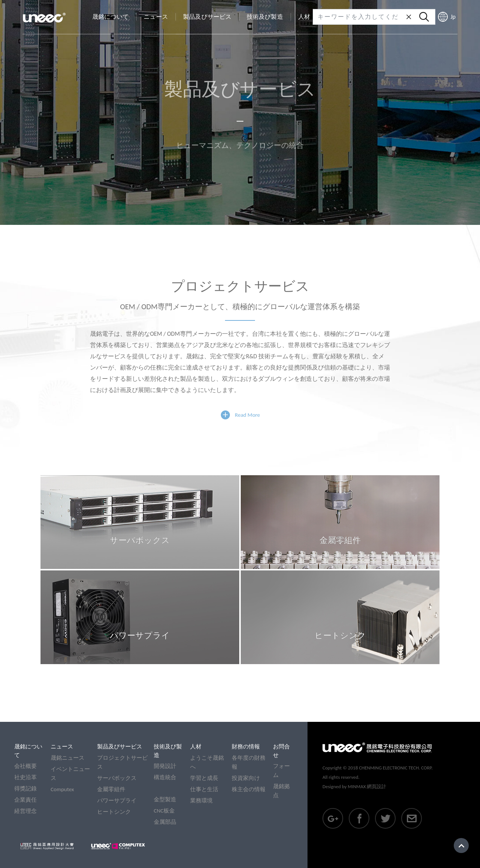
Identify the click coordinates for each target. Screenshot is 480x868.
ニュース (62, 747)
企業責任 (25, 800)
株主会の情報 (249, 789)
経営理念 (25, 811)
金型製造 (165, 799)
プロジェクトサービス (122, 762)
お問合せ (281, 751)
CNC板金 (164, 811)
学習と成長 (204, 778)
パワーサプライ (117, 801)
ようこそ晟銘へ (207, 762)
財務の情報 (246, 747)
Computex (62, 789)
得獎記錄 (25, 789)
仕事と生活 (204, 789)
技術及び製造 (168, 751)
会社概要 (25, 766)
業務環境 (201, 801)
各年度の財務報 (249, 762)
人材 (196, 747)
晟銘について (28, 751)
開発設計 (165, 766)
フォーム (281, 771)
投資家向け (246, 778)
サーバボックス (117, 778)
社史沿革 (25, 777)
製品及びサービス (120, 747)
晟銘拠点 (281, 791)
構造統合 (165, 777)
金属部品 (165, 822)
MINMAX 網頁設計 (367, 786)
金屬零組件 (111, 789)
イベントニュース (70, 774)
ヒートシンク (114, 812)
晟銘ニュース (67, 758)
